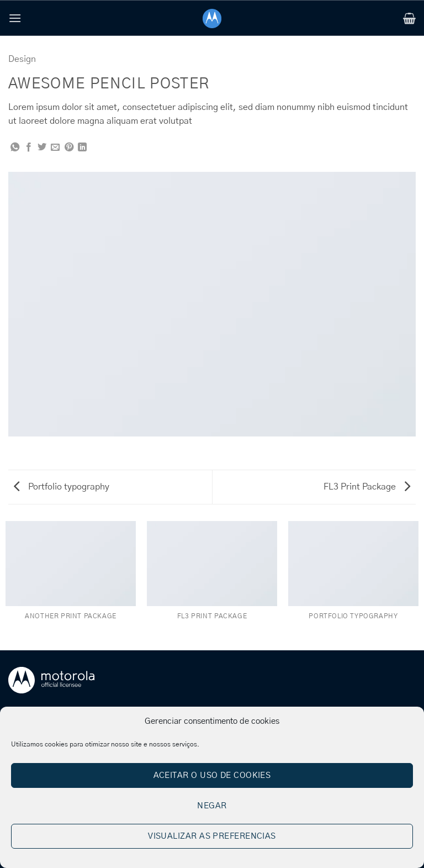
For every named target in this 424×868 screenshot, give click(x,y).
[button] (15, 18)
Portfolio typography (62, 487)
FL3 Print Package (367, 487)
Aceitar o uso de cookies (212, 775)
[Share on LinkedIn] (82, 148)
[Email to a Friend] (55, 148)
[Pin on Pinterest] (69, 148)
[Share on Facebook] (29, 148)
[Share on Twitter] (42, 148)
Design (22, 59)
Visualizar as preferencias (212, 836)
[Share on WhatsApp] (15, 148)
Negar (212, 806)
